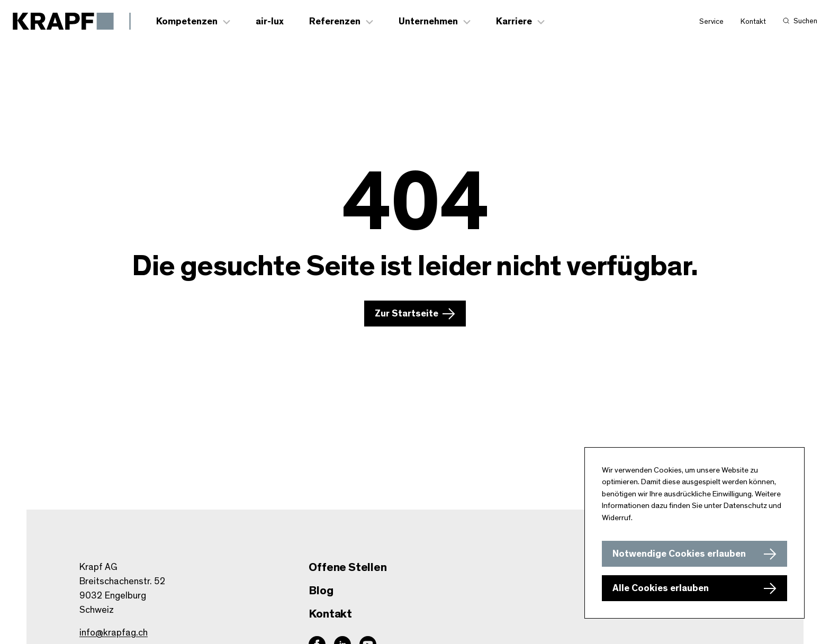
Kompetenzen (187, 22)
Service (711, 22)
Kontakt (753, 22)
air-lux (270, 22)
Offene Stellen (348, 567)
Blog (321, 591)
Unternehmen (428, 22)
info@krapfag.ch (114, 633)
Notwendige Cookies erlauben (679, 554)
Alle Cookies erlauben (661, 588)
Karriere (514, 22)
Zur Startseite (407, 314)
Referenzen (335, 22)
